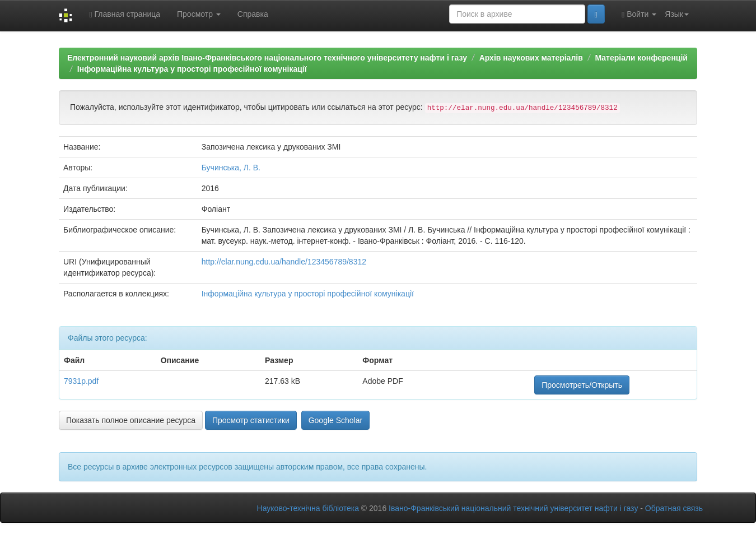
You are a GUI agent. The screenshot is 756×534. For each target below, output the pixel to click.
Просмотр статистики (251, 420)
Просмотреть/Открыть (582, 385)
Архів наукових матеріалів (531, 58)
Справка (253, 14)
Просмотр (199, 14)
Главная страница (125, 14)
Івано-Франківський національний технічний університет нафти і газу (513, 508)
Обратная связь (674, 508)
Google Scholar (336, 420)
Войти (639, 14)
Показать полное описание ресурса (131, 420)
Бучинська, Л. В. (231, 168)
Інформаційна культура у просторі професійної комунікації (192, 69)
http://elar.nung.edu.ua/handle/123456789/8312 (284, 262)
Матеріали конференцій (641, 58)
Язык (677, 14)
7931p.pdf (81, 381)
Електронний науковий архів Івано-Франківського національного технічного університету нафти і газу (267, 58)
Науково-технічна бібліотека (308, 508)
